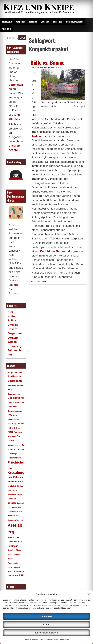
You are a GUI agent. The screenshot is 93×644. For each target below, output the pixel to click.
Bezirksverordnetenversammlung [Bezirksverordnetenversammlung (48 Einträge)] (16, 402)
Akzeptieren (46, 616)
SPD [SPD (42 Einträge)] (21, 576)
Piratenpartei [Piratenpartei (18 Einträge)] (13, 563)
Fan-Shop (58, 21)
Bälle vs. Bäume (47, 62)
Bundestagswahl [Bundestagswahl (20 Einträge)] (15, 411)
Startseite (7, 21)
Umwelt (13, 325)
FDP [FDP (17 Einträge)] (22, 449)
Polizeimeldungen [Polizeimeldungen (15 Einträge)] (14, 567)
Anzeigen (6, 29)
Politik (44, 282)
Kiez (10, 312)
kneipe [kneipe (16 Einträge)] (19, 516)
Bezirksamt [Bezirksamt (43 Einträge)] (15, 381)
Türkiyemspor (41, 136)
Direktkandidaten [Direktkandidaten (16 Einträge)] (14, 445)
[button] (89, 594)
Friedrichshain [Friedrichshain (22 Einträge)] (14, 458)
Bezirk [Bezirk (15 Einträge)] (19, 377)
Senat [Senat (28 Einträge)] (15, 576)
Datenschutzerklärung (49, 640)
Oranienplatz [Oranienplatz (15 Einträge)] (17, 554)
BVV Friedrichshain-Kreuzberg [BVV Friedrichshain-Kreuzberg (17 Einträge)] (14, 420)
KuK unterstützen (75, 21)
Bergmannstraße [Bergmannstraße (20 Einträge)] (15, 373)
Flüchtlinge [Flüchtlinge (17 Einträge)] (12, 454)
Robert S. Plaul (56, 68)
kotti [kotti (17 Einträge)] (21, 520)
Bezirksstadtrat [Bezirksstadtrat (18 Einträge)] (14, 394)
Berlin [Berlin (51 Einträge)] (12, 376)
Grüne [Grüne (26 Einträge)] (13, 486)
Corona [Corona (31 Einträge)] (18, 432)
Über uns (45, 21)
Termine (33, 21)
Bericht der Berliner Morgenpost (62, 251)
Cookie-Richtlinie (31, 640)
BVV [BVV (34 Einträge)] (10, 415)
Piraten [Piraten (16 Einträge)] (10, 559)
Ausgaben (20, 21)
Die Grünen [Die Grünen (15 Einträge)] (12, 437)
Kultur (12, 316)
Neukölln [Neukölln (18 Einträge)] (11, 550)
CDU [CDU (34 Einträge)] (10, 432)
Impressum (65, 640)
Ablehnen (46, 625)
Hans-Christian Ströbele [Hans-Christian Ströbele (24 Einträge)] (15, 499)
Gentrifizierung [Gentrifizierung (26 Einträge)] (15, 477)
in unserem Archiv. (16, 146)
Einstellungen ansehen (46, 633)
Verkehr (13, 338)
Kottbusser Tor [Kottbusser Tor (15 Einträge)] (13, 520)
